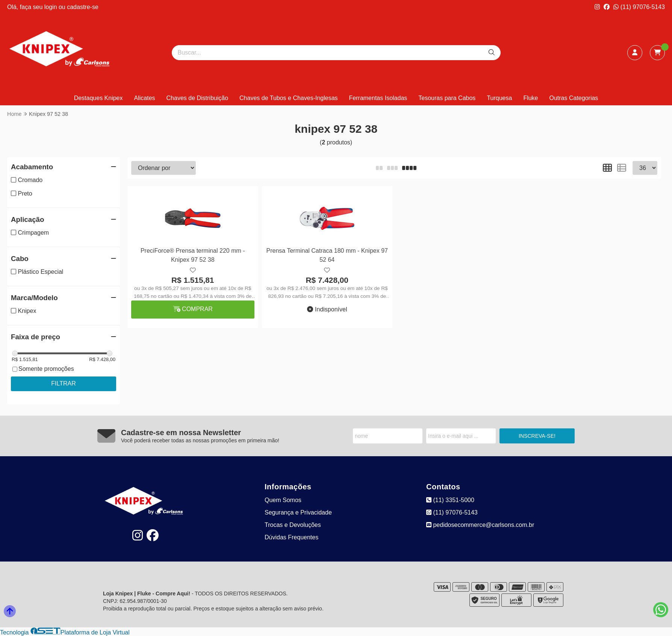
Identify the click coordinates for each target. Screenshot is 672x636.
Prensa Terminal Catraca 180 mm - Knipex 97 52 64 (327, 255)
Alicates (145, 98)
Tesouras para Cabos (447, 98)
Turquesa (499, 98)
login (51, 7)
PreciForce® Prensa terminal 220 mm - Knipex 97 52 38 (193, 255)
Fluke (530, 98)
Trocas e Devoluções (293, 525)
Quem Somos (283, 500)
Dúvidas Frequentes (291, 537)
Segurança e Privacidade (298, 512)
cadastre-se (83, 7)
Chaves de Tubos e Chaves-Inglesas (288, 98)
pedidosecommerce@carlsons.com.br (480, 525)
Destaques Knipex (98, 98)
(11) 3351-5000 (450, 500)
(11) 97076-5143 (639, 7)
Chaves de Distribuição (198, 98)
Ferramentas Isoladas (378, 98)
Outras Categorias (574, 98)
